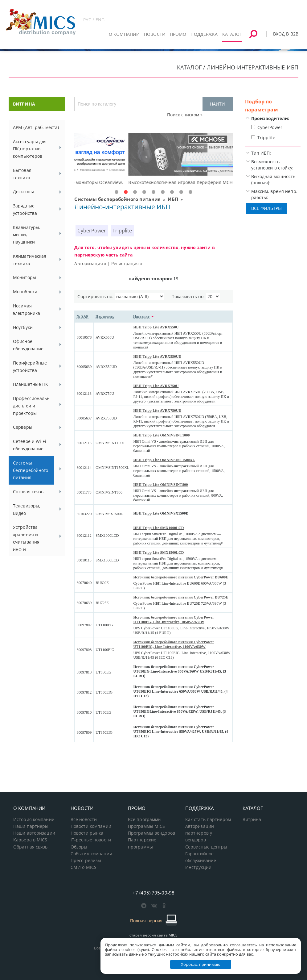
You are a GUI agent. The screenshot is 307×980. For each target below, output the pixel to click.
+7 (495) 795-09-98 (153, 893)
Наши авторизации (34, 833)
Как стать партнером (208, 819)
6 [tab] (163, 192)
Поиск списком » (185, 115)
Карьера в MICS (30, 840)
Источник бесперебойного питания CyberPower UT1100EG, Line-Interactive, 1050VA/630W (174, 620)
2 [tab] (126, 192)
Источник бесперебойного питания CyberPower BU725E (181, 597)
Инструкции (198, 867)
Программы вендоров (151, 833)
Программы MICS (147, 826)
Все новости (84, 819)
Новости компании (91, 826)
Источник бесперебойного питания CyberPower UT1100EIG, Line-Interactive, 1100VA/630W (174, 644)
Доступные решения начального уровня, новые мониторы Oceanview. (151, 182)
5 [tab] (153, 192)
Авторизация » (90, 263)
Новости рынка (87, 833)
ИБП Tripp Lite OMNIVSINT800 (160, 485)
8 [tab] (181, 192)
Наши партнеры (31, 826)
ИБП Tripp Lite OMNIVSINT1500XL (164, 460)
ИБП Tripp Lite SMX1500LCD (158, 553)
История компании (34, 819)
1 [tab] (117, 192)
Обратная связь (31, 847)
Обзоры (79, 847)
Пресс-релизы (86, 861)
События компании (91, 854)
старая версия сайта (154, 935)
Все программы (145, 819)
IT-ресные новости (91, 840)
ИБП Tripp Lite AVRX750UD (157, 411)
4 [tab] (144, 192)
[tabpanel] (153, 160)
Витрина (252, 819)
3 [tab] (135, 192)
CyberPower (92, 231)
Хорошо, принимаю (201, 964)
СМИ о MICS (84, 867)
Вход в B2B (286, 34)
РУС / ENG (94, 20)
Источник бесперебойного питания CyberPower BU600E (181, 577)
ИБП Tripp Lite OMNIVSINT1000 (161, 435)
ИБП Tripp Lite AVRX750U (156, 386)
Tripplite (122, 231)
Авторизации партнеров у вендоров (200, 833)
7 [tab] (172, 192)
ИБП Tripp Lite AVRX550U (156, 327)
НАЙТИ (217, 104)
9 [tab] (190, 192)
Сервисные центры (206, 847)
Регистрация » (127, 263)
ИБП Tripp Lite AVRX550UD (157, 357)
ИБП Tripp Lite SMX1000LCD (158, 528)
